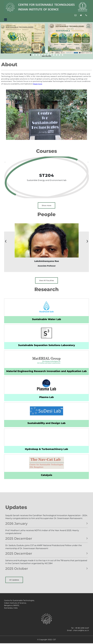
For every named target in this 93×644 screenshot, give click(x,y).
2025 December (19, 538)
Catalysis (47, 475)
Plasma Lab (46, 397)
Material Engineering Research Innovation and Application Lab (46, 371)
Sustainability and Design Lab (46, 423)
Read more (38, 84)
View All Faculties (46, 280)
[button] (31, 55)
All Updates (14, 580)
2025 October (17, 569)
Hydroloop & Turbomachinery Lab (46, 449)
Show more (46, 205)
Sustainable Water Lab (47, 319)
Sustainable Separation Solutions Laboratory (47, 345)
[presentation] (5, 162)
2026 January (16, 524)
